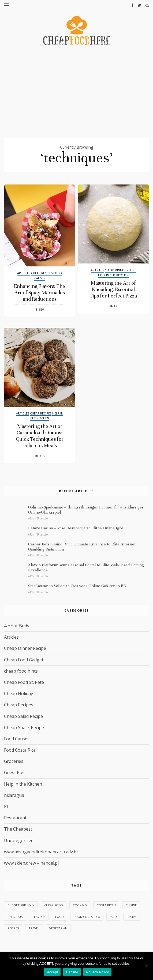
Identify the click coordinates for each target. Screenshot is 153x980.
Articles (24, 273)
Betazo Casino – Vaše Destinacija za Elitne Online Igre (76, 528)
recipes (13, 928)
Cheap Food (54, 905)
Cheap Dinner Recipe (120, 270)
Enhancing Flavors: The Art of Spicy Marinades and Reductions (40, 293)
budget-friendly (21, 905)
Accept (52, 972)
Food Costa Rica (20, 750)
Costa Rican (106, 905)
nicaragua (14, 795)
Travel (34, 928)
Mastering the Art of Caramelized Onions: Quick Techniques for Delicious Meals (40, 436)
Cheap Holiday (18, 693)
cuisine (131, 905)
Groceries (14, 761)
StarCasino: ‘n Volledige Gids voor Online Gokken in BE (77, 586)
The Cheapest (18, 829)
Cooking (80, 905)
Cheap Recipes (42, 273)
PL (7, 806)
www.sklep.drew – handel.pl (31, 863)
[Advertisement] (76, 94)
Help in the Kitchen (113, 275)
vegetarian (58, 928)
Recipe (132, 917)
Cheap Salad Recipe (23, 716)
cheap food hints (21, 671)
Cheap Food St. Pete (24, 682)
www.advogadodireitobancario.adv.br (41, 852)
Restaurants (16, 818)
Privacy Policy (97, 972)
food (59, 917)
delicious (15, 917)
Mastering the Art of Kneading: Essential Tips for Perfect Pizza (113, 289)
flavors (39, 917)
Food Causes (17, 739)
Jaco (113, 917)
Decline (72, 972)
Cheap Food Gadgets (25, 660)
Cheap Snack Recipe (24, 728)
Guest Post (15, 772)
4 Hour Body (17, 626)
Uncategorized (19, 840)
